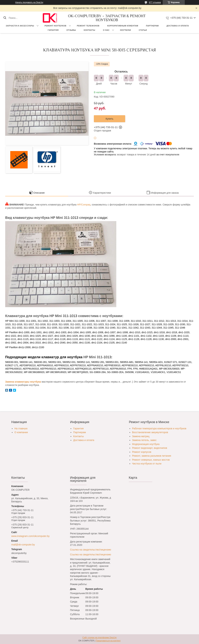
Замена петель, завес (144, 440)
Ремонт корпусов (142, 452)
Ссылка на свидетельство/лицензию (91, 550)
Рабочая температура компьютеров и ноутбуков (159, 428)
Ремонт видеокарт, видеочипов (150, 448)
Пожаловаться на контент (108, 641)
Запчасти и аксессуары (20, 26)
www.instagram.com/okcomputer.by (30, 536)
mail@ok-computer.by (23, 545)
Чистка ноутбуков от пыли (147, 464)
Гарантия (53, 30)
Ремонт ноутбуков (55, 26)
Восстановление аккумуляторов (150, 432)
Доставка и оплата (178, 26)
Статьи (143, 30)
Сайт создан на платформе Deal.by (99, 638)
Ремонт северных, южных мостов (151, 460)
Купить (109, 119)
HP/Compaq (84, 205)
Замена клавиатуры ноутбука (23, 382)
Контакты (90, 30)
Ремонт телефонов (88, 26)
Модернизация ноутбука (146, 444)
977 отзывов (155, 2)
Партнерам (152, 26)
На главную (21, 428)
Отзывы (71, 30)
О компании (21, 432)
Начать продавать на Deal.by (29, 2)
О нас (106, 30)
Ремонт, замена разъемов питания (152, 456)
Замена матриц (141, 436)
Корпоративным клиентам (123, 26)
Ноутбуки (126, 30)
